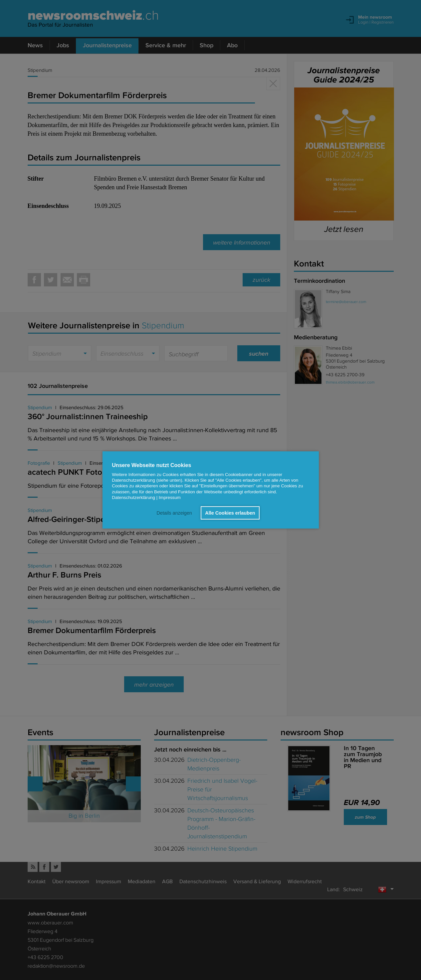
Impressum (170, 497)
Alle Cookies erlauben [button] (230, 513)
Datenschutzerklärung (133, 497)
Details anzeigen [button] (174, 513)
